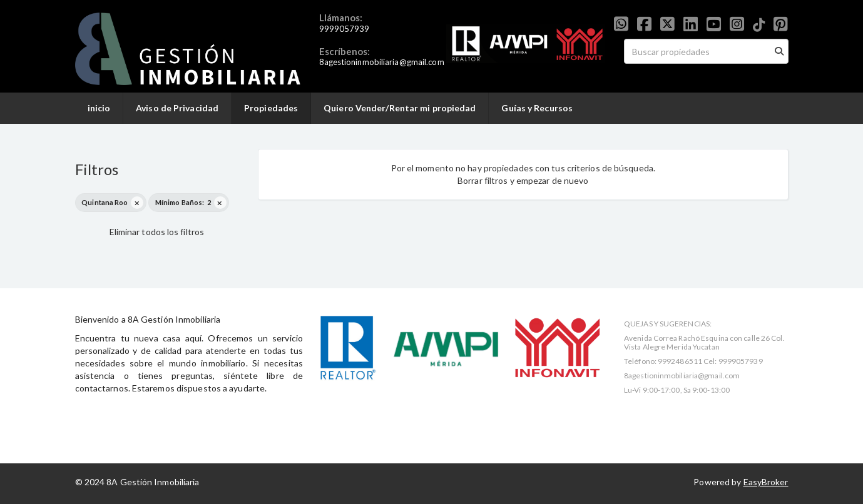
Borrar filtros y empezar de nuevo (523, 180)
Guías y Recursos (537, 108)
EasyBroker (766, 482)
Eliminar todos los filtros (157, 232)
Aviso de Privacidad (177, 108)
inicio (99, 108)
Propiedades (271, 108)
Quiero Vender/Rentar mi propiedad (400, 108)
